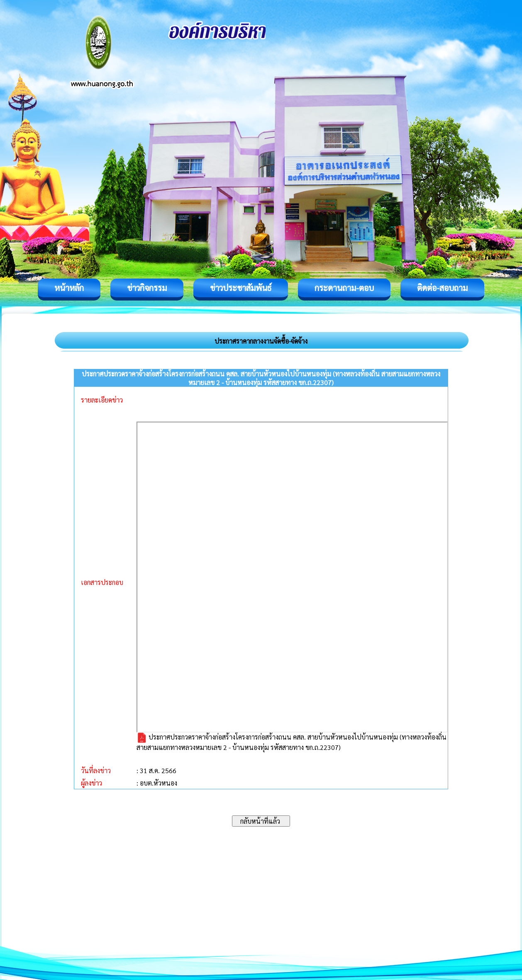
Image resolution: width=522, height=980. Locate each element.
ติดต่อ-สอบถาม (442, 288)
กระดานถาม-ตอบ (344, 288)
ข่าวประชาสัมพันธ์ (241, 288)
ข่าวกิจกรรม (147, 288)
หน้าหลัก (69, 288)
